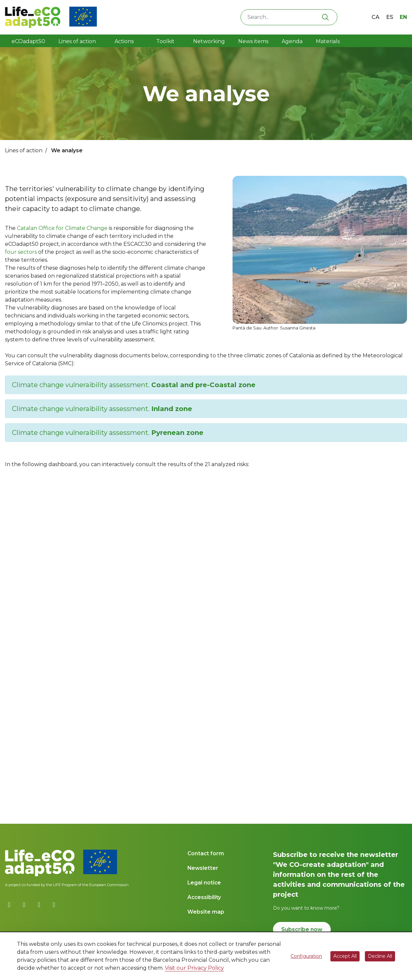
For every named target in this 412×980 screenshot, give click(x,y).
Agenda (292, 41)
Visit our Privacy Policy (194, 968)
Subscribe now (302, 929)
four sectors (21, 252)
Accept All (345, 956)
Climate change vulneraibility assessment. (134, 385)
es (390, 17)
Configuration (306, 956)
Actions (124, 41)
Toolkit (166, 41)
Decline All (380, 956)
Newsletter (203, 868)
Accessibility (204, 897)
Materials (328, 41)
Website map (206, 912)
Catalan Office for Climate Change (62, 228)
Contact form (206, 853)
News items (253, 41)
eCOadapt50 (28, 41)
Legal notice (204, 883)
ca (376, 17)
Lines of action (77, 41)
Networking (209, 41)
